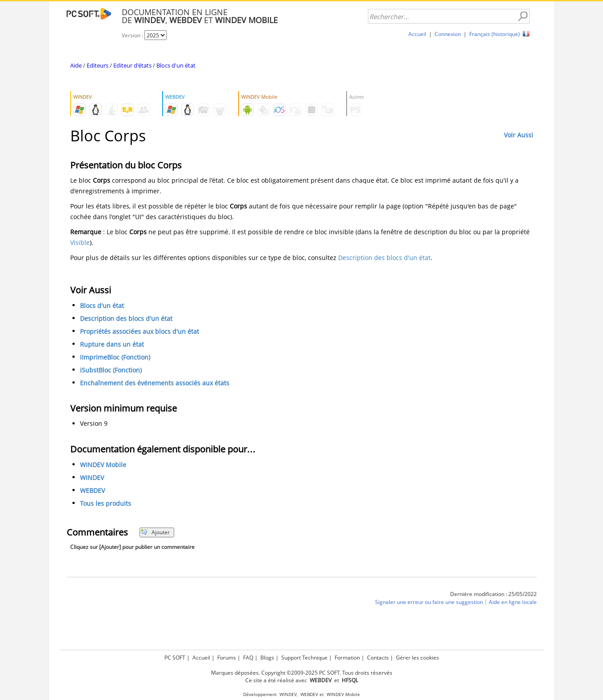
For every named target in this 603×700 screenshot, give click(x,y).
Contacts (378, 658)
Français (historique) (495, 34)
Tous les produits (106, 503)
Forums (227, 658)
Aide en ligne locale (513, 602)
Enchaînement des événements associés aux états (155, 383)
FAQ (248, 658)
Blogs (267, 658)
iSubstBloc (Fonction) (111, 370)
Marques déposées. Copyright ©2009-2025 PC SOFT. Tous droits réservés (302, 673)
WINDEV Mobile (103, 465)
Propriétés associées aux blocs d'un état (140, 331)
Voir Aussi (519, 135)
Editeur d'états (132, 65)
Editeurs (98, 65)
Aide (76, 65)
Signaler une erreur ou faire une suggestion (429, 602)
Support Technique (304, 658)
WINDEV (92, 478)
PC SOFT (175, 658)
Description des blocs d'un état (384, 258)
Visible (80, 242)
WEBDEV (92, 490)
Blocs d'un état (176, 65)
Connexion (448, 34)
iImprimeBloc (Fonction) (115, 357)
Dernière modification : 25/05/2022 (493, 594)
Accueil (417, 34)
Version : (133, 35)
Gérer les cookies (417, 658)
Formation (347, 658)
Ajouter (155, 532)
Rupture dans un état (112, 344)
